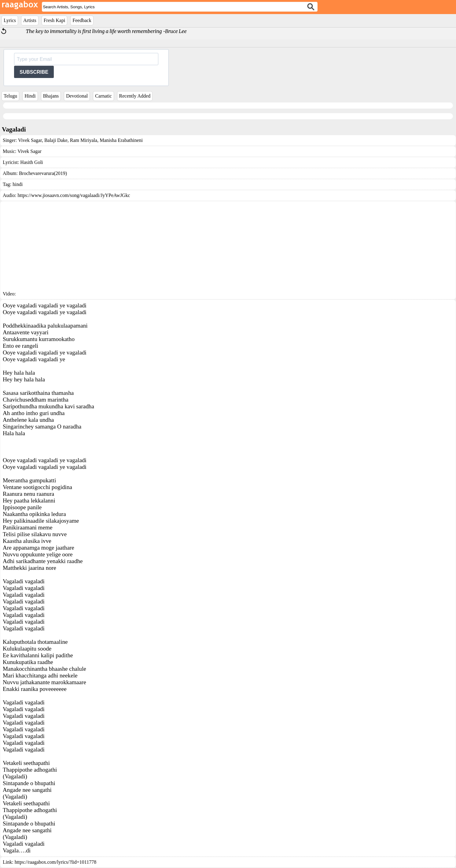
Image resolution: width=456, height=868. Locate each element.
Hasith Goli (31, 162)
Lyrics (10, 20)
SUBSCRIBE (34, 72)
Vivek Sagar (30, 140)
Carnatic (103, 96)
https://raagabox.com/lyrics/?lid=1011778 (56, 862)
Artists (30, 20)
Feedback (82, 20)
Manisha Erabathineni (121, 140)
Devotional (77, 96)
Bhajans (51, 96)
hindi (18, 184)
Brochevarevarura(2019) (43, 173)
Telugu (10, 96)
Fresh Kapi (55, 20)
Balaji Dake (55, 140)
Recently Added (135, 96)
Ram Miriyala (83, 140)
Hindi (30, 96)
